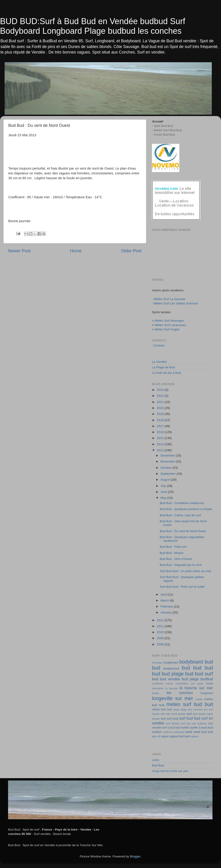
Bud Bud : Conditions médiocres (182, 503)
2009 (161, 638)
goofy (200, 684)
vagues (195, 736)
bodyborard (171, 668)
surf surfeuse (199, 723)
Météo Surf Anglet (167, 329)
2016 (161, 432)
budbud (207, 679)
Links (156, 760)
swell (189, 732)
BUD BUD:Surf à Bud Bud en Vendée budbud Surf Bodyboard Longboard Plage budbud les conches (93, 26)
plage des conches (192, 709)
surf (163, 719)
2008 (161, 644)
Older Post (131, 251)
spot (189, 714)
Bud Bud (158, 765)
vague (164, 736)
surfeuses (179, 732)
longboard (207, 693)
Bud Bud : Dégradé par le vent (181, 565)
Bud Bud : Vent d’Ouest (176, 559)
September (169, 474)
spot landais (199, 714)
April (164, 594)
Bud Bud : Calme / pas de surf (180, 515)
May (164, 498)
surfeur (157, 732)
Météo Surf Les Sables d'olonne (176, 303)
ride (163, 714)
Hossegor (157, 663)
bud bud (203, 668)
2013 (161, 450)
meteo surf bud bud (190, 704)
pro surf (208, 709)
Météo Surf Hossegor (169, 321)
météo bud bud (162, 709)
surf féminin (173, 723)
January (166, 612)
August (166, 480)
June (164, 492)
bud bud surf (199, 674)
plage (176, 709)
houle (209, 684)
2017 (161, 426)
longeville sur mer (173, 698)
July (164, 486)
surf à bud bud (171, 728)
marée (199, 699)
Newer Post (19, 251)
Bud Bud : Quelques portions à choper (186, 509)
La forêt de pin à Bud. (167, 373)
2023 (161, 390)
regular (156, 714)
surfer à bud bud (201, 728)
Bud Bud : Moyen (172, 553)
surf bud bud (190, 718)
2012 (161, 620)
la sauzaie (172, 688)
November (168, 461)
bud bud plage (168, 674)
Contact (159, 345)
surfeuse (167, 732)
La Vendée (159, 362)
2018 (161, 420)
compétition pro (185, 684)
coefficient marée (162, 684)
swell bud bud (203, 732)
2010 (161, 632)
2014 (161, 444)
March (165, 600)
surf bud (173, 719)
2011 (161, 626)
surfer (185, 728)
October (166, 468)
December (168, 455)
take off (156, 736)
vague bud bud (179, 736)
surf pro (186, 723)
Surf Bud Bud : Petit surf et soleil (182, 587)
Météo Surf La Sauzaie (170, 299)
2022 (161, 396)
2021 (161, 402)
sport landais (178, 714)
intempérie (158, 688)
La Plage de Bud (163, 367)
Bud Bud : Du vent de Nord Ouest (183, 531)
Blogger (135, 856)
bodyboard (171, 662)
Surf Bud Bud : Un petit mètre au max (186, 571)
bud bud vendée (166, 679)
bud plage (190, 679)
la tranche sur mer (196, 688)
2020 (161, 408)
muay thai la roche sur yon (170, 771)
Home (76, 251)
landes (156, 693)
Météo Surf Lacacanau (170, 325)
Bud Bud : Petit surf (173, 547)
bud (186, 668)
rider (168, 714)
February (167, 606)
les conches (180, 693)
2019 (161, 414)
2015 (161, 438)
